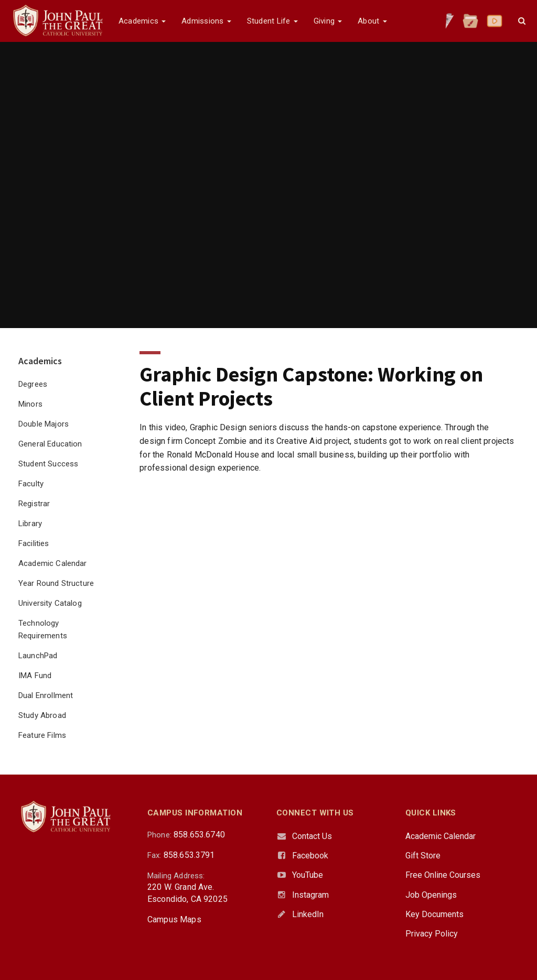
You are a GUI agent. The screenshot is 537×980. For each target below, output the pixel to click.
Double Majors (44, 424)
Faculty (31, 484)
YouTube (308, 875)
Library (30, 524)
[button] (522, 21)
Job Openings (431, 895)
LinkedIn (308, 914)
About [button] (372, 21)
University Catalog (50, 603)
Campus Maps (174, 919)
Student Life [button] (272, 21)
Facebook (310, 856)
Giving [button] (328, 21)
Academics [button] (142, 21)
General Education (50, 444)
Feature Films (42, 735)
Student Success (48, 464)
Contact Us (312, 836)
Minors (30, 404)
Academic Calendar (53, 563)
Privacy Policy (432, 934)
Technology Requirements (43, 629)
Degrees (33, 384)
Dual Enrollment (46, 695)
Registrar (34, 504)
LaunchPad (38, 656)
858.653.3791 (189, 855)
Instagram (310, 895)
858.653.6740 (199, 835)
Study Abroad (42, 715)
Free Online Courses (443, 875)
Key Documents (434, 914)
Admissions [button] (206, 21)
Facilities (34, 543)
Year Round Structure (56, 583)
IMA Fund (35, 676)
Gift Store (423, 856)
